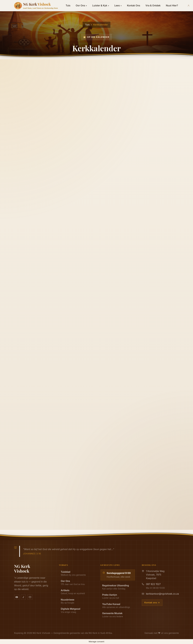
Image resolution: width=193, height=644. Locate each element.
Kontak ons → (152, 603)
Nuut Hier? (172, 5)
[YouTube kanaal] (17, 597)
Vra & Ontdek (153, 5)
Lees (118, 5)
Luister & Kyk (101, 5)
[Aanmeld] (189, 6)
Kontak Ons (134, 5)
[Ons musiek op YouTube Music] (23, 597)
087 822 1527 (153, 584)
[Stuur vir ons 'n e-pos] (30, 597)
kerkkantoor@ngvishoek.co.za (162, 594)
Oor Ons (81, 5)
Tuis (68, 5)
